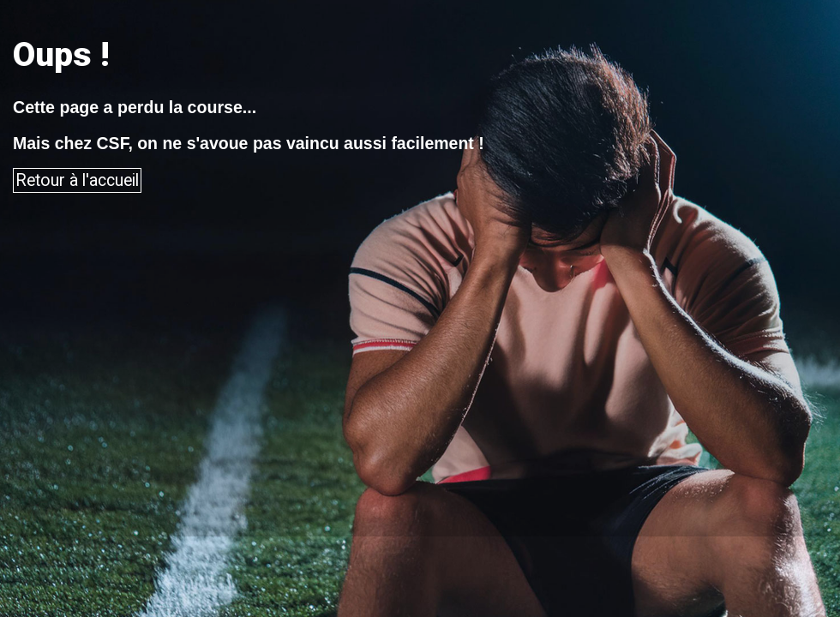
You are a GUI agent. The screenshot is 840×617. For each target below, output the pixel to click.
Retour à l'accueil (77, 180)
